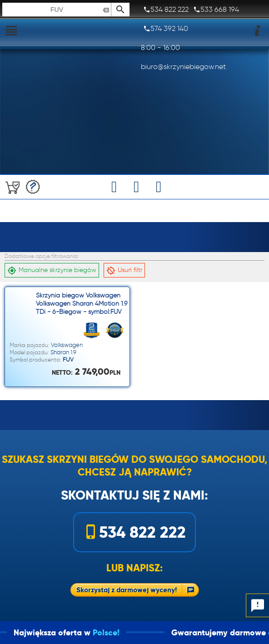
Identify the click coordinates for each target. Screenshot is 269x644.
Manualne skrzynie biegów (52, 270)
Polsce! (116, 632)
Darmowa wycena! (33, 187)
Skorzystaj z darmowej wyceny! (127, 590)
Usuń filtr (124, 270)
